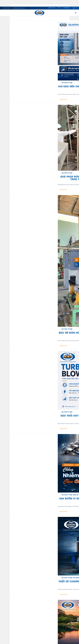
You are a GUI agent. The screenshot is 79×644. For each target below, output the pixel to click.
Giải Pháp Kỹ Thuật (67, 83)
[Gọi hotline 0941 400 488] (77, 260)
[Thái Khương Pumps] (40, 13)
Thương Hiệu (52, 8)
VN (74, 8)
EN (76, 8)
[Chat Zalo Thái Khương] (77, 264)
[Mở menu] (76, 13)
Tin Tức (59, 8)
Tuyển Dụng (66, 8)
